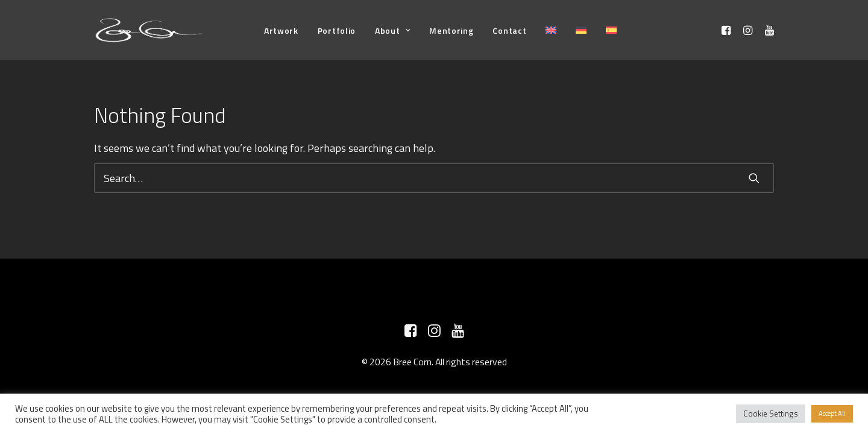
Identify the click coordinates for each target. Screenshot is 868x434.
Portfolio (337, 30)
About (392, 30)
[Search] (434, 178)
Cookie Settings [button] (771, 414)
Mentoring (451, 30)
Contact (509, 30)
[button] (728, 30)
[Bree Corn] (150, 30)
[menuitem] (281, 30)
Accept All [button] (832, 414)
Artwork (281, 30)
